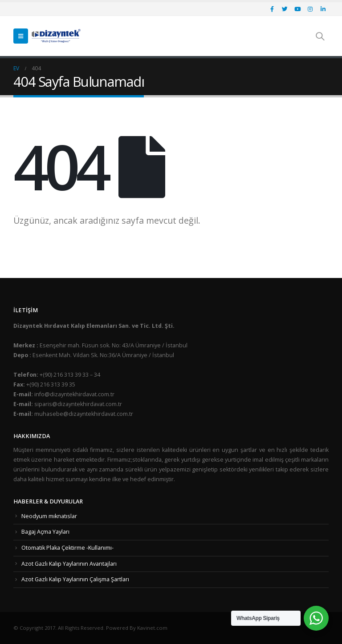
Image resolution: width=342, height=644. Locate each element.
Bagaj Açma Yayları (45, 532)
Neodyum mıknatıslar (49, 516)
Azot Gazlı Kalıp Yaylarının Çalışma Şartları (75, 579)
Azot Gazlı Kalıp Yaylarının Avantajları (69, 564)
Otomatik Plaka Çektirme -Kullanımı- (67, 548)
